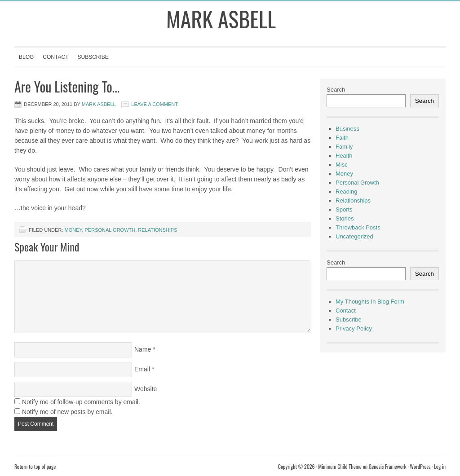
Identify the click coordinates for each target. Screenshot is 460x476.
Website (146, 389)
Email (142, 369)
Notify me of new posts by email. (67, 412)
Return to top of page (35, 466)
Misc (342, 165)
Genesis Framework (388, 466)
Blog (26, 57)
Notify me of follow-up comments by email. (81, 402)
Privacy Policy (354, 328)
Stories (345, 218)
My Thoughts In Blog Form (370, 302)
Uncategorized (354, 236)
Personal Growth (110, 230)
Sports (344, 209)
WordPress (420, 466)
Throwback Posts (358, 227)
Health (344, 156)
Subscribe (93, 57)
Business (347, 129)
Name (143, 349)
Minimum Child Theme (340, 466)
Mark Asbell (221, 19)
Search (336, 90)
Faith (342, 138)
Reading (346, 192)
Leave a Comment (155, 104)
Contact (55, 57)
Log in (440, 466)
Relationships (157, 230)
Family (344, 147)
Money (73, 230)
